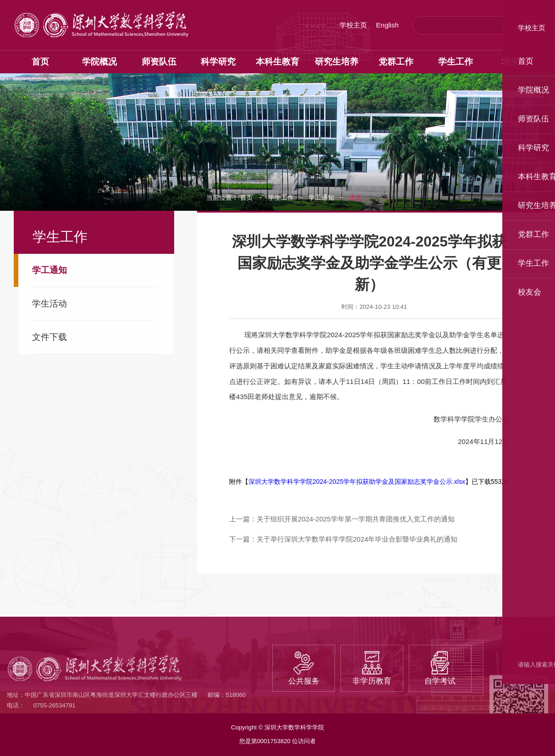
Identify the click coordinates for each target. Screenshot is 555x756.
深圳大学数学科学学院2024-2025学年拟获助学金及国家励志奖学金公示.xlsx (357, 482)
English (387, 25)
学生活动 (49, 304)
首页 (247, 197)
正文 (356, 197)
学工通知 (49, 270)
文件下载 (49, 337)
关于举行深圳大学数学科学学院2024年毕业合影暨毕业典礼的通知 (357, 539)
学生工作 (281, 197)
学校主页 (353, 25)
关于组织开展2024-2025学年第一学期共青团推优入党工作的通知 (356, 519)
